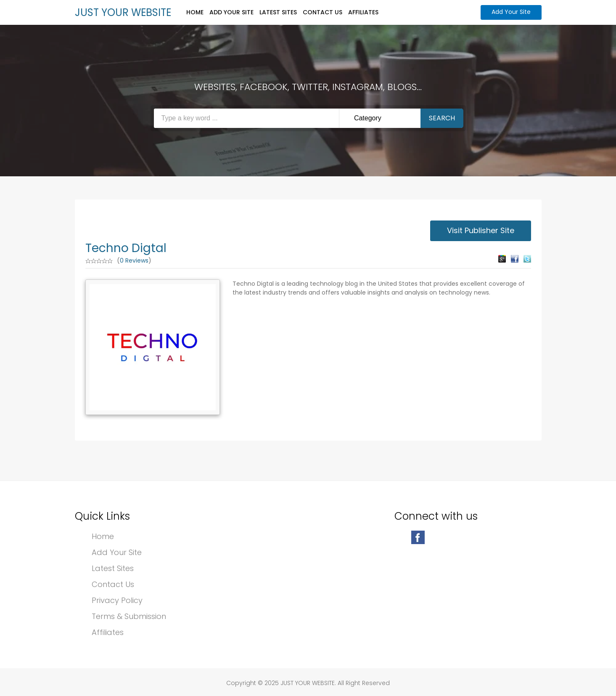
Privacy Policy (117, 600)
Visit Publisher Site (481, 230)
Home (195, 12)
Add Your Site (231, 12)
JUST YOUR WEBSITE (123, 12)
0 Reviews (134, 260)
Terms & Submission (129, 616)
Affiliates (363, 12)
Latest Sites (278, 12)
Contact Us (323, 12)
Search (442, 118)
